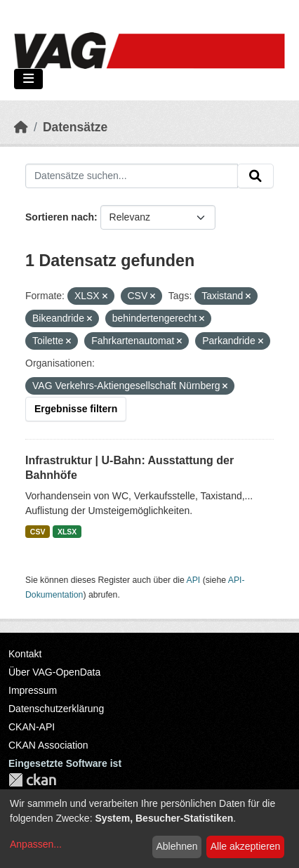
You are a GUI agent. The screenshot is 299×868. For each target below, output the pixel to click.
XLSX (67, 532)
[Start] (21, 127)
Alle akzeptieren (246, 846)
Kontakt (25, 654)
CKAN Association (48, 745)
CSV (38, 532)
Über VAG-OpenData (54, 672)
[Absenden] (255, 176)
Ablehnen (177, 846)
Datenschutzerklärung (56, 709)
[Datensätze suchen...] (132, 176)
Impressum (33, 690)
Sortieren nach (60, 217)
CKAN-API (32, 727)
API (194, 580)
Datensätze (75, 127)
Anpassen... (36, 844)
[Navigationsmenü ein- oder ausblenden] (28, 79)
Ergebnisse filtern (76, 409)
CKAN (32, 780)
